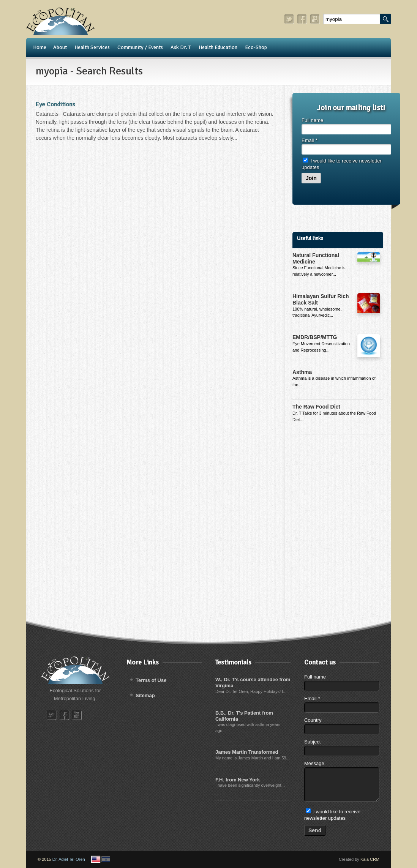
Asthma (302, 372)
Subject (312, 742)
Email (309, 140)
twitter (289, 19)
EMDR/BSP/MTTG (315, 337)
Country (313, 720)
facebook (302, 19)
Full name (312, 120)
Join (311, 178)
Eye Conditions (55, 104)
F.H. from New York (238, 780)
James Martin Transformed (247, 752)
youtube (315, 19)
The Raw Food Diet (316, 407)
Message (314, 763)
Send (315, 830)
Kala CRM (370, 859)
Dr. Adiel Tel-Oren (69, 859)
